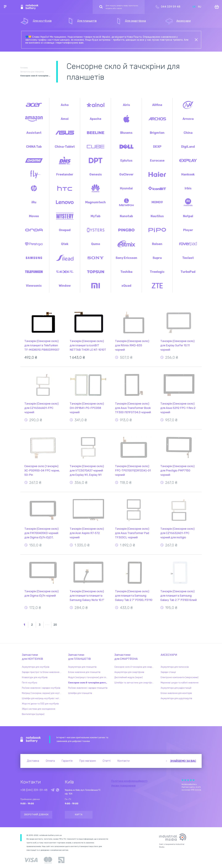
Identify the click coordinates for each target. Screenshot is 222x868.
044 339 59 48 (171, 7)
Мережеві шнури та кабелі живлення (180, 683)
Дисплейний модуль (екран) (128, 677)
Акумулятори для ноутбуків (36, 667)
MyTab (96, 216)
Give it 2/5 (185, 780)
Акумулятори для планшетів (82, 667)
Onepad (65, 230)
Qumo (96, 244)
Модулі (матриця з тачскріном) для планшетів (89, 677)
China (188, 133)
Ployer (188, 230)
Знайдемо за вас (183, 761)
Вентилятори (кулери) (33, 714)
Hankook (188, 174)
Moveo (34, 216)
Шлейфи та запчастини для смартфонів (135, 683)
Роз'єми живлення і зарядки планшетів (88, 688)
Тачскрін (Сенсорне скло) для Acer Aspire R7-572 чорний (87, 533)
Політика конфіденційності (129, 781)
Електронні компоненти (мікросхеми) (180, 677)
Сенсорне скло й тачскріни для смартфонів (135, 667)
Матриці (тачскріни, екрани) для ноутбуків (42, 693)
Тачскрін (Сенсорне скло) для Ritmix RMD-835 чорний (132, 345)
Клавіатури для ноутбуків (35, 677)
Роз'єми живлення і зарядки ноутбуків (41, 688)
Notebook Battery (31, 739)
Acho (65, 105)
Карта (79, 815)
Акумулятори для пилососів (175, 667)
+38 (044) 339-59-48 (34, 790)
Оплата (50, 761)
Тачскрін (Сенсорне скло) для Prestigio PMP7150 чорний (177, 471)
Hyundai (126, 188)
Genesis (96, 174)
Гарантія (67, 761)
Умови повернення (123, 786)
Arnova (188, 119)
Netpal (188, 216)
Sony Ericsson (126, 258)
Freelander (65, 174)
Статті (107, 761)
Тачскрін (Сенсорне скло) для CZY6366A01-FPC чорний (41, 408)
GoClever (126, 174)
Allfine (157, 105)
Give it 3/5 (188, 780)
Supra (157, 258)
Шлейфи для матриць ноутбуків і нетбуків (42, 698)
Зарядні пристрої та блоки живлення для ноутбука (42, 672)
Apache (96, 119)
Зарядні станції (168, 672)
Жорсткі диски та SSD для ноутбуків (40, 704)
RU (200, 7)
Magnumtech (96, 202)
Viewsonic (34, 286)
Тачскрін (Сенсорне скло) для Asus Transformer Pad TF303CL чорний (132, 533)
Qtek (65, 244)
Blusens (126, 133)
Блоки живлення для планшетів (84, 672)
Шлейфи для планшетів (80, 693)
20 (55, 625)
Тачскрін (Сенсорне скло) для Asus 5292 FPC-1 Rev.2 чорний (178, 408)
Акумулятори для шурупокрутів (176, 698)
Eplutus (126, 161)
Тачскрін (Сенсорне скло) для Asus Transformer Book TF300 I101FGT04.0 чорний (133, 408)
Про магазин (88, 761)
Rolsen (157, 244)
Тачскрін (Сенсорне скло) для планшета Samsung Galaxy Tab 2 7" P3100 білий (179, 596)
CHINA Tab (34, 147)
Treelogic (157, 272)
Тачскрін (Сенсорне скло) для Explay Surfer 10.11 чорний (177, 345)
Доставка (33, 761)
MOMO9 (157, 202)
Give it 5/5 (194, 780)
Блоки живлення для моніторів (176, 693)
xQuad (126, 286)
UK (194, 7)
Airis (126, 105)
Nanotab (126, 216)
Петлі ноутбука (30, 683)
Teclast (188, 258)
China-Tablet (65, 147)
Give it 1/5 (183, 780)
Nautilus (157, 216)
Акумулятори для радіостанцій (176, 688)
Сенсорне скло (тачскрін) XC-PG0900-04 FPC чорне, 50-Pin (42, 471)
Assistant (34, 133)
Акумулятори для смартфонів (129, 672)
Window (65, 286)
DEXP (157, 147)
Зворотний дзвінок (36, 815)
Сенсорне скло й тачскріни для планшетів (89, 683)
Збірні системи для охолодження (39, 709)
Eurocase (157, 161)
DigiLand (188, 147)
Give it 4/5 (191, 780)
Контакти (123, 761)
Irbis (188, 188)
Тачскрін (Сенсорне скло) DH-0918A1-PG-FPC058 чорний (87, 408)
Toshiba (126, 272)
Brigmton (157, 133)
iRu (34, 202)
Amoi (65, 119)
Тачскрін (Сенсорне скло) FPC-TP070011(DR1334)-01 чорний (133, 471)
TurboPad (188, 272)
